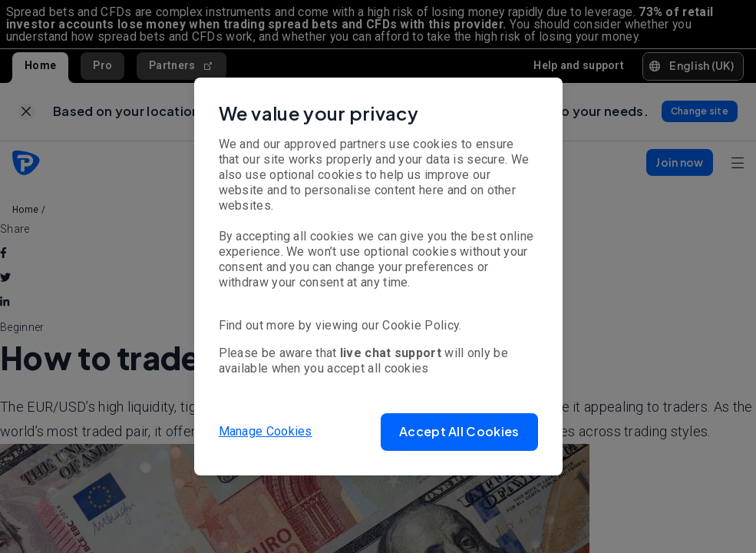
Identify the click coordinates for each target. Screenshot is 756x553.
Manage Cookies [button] (266, 431)
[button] (459, 432)
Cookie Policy (421, 325)
